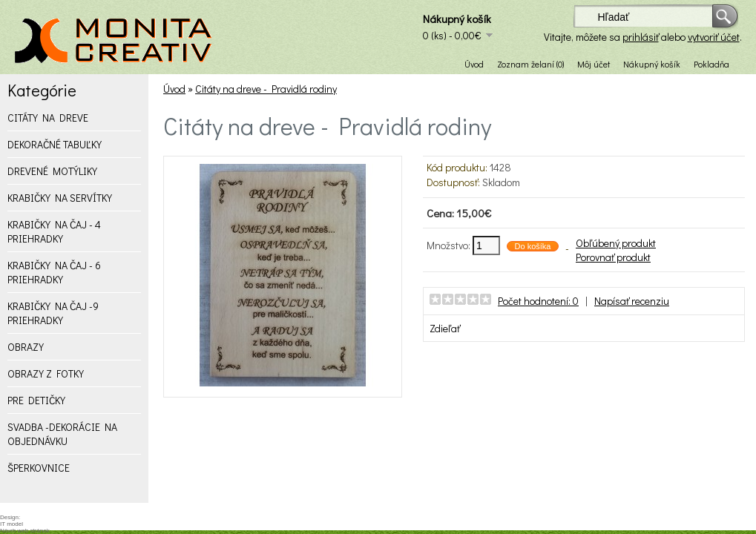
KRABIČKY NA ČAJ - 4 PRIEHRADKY (54, 231)
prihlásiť (641, 37)
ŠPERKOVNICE (39, 468)
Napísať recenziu (632, 301)
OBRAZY (26, 347)
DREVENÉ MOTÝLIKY (52, 171)
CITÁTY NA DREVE (48, 118)
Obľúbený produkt (616, 243)
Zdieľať (445, 328)
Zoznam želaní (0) (530, 64)
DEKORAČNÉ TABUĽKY (55, 144)
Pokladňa (711, 64)
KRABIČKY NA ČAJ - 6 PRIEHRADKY (54, 272)
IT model (11, 524)
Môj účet (594, 64)
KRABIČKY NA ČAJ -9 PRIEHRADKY (53, 313)
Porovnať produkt (613, 257)
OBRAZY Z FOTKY (46, 373)
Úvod (474, 64)
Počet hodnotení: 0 (538, 301)
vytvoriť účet (714, 37)
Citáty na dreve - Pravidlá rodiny (266, 89)
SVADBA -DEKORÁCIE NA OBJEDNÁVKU (62, 434)
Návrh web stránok (25, 531)
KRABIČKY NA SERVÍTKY (60, 198)
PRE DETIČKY (36, 400)
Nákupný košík (652, 64)
